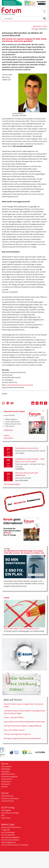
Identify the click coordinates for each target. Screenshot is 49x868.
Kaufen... (7, 435)
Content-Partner (8, 801)
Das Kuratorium (7, 796)
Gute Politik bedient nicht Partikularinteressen (22, 628)
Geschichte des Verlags (10, 813)
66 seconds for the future (11, 827)
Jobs (3, 815)
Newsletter (5, 771)
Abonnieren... (9, 438)
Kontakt (4, 787)
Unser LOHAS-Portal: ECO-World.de (15, 845)
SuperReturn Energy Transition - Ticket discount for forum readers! (30, 460)
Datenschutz (6, 782)
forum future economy (10, 840)
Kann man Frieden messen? (14, 730)
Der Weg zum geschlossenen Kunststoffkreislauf (22, 738)
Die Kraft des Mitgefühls (10, 837)
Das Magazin (6, 810)
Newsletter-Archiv (8, 774)
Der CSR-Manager (8, 832)
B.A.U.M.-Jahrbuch (8, 835)
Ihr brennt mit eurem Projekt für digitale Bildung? (23, 726)
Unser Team (6, 818)
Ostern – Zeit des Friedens (14, 717)
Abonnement (6, 766)
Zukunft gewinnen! (8, 842)
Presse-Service (7, 779)
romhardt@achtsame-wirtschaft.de (19, 385)
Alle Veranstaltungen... (12, 484)
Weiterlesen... (9, 430)
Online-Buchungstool (9, 777)
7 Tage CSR (5, 830)
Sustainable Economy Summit (27, 448)
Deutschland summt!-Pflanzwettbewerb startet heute (24, 722)
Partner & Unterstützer (10, 798)
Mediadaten (6, 769)
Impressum (6, 784)
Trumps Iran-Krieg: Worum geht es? (17, 734)
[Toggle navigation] (44, 11)
